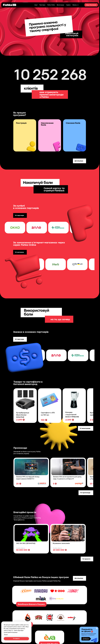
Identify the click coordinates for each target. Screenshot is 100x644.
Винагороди (60, 5)
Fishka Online (51, 5)
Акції (36, 5)
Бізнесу (75, 5)
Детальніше (79, 161)
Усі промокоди (85, 493)
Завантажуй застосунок (72, 34)
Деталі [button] (6, 635)
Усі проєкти (86, 559)
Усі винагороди (85, 428)
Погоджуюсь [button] (16, 639)
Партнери (42, 5)
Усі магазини (19, 252)
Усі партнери (19, 215)
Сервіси (68, 5)
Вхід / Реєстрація (91, 5)
